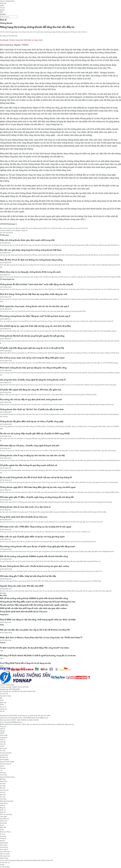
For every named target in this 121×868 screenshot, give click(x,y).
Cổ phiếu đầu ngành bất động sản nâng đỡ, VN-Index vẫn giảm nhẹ (31, 390)
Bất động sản (4, 757)
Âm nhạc (3, 797)
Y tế (1, 770)
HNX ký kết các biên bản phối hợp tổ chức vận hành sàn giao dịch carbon (33, 608)
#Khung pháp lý (38, 228)
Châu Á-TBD (4, 735)
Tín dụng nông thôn (6, 753)
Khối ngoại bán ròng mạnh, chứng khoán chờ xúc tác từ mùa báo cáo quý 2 (34, 306)
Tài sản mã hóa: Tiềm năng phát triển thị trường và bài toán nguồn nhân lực (34, 605)
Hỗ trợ (2, 700)
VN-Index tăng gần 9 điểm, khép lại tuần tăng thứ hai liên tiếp (28, 576)
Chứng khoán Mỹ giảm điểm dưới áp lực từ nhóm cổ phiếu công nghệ (32, 421)
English (2, 5)
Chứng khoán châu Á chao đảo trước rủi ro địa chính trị (25, 507)
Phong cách (4, 781)
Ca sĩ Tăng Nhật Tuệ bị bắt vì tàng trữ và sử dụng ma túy (25, 663)
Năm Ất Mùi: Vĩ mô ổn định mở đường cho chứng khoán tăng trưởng (31, 260)
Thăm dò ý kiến (5, 854)
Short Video (37, 860)
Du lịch (2, 825)
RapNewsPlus (4, 843)
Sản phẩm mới (5, 819)
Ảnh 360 (50, 860)
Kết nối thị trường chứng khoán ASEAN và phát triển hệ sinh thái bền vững (34, 556)
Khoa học (3, 812)
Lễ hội (2, 830)
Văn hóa (3, 792)
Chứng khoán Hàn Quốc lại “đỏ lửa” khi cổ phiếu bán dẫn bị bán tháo (32, 409)
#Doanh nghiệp (20, 228)
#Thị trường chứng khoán (8, 228)
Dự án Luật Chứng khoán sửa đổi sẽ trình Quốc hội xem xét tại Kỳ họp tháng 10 (36, 477)
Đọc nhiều (3, 595)
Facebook (4, 40)
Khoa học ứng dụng (6, 814)
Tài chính (3, 751)
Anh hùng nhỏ (4, 790)
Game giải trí (4, 849)
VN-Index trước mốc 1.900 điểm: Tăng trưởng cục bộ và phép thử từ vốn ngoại (36, 527)
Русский (3, 14)
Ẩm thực (3, 788)
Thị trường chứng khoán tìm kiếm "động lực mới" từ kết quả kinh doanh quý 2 (35, 316)
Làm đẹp (3, 786)
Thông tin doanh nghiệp (7, 762)
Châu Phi (3, 744)
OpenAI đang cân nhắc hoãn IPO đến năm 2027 (22, 586)
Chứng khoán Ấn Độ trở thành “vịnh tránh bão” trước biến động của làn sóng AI (37, 284)
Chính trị (2, 729)
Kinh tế (3, 20)
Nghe (2, 651)
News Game (4, 845)
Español (2, 10)
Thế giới (2, 731)
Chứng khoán (6, 23)
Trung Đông (3, 737)
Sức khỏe (3, 783)
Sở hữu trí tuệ (4, 694)
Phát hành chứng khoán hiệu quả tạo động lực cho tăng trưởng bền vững (33, 368)
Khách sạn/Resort (5, 832)
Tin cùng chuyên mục (7, 279)
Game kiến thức (5, 851)
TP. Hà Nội (84, 228)
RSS (1, 698)
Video (2, 625)
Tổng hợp (44, 860)
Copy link (38, 40)
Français (2, 8)
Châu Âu (3, 740)
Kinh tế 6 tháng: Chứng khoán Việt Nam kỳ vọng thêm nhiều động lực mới (34, 294)
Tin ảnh (2, 860)
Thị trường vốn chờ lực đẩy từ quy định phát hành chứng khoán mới (31, 399)
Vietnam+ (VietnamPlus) (7, 1)
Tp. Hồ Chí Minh (5, 867)
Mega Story (20, 860)
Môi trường (3, 823)
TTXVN (2, 705)
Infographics (4, 614)
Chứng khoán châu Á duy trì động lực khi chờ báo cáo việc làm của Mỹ (32, 455)
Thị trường (3, 836)
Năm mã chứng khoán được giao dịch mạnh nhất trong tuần (27, 240)
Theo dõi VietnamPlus (6, 233)
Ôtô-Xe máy (4, 821)
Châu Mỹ (3, 742)
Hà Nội (2, 865)
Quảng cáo (3, 709)
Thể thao (3, 805)
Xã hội (2, 766)
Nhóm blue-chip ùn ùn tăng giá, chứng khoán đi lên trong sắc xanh (30, 272)
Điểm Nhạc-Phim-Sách (7, 801)
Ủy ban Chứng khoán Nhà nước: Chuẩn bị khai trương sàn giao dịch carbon (35, 566)
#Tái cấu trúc (29, 228)
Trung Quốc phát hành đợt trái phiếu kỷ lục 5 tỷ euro (24, 517)
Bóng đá (3, 808)
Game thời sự (4, 847)
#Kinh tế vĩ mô (48, 228)
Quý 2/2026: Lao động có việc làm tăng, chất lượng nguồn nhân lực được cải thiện (38, 620)
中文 (1, 12)
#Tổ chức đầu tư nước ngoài (61, 228)
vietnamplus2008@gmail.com (13, 722)
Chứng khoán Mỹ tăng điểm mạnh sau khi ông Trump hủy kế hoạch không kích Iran (38, 602)
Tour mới (3, 834)
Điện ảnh (3, 794)
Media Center (4, 858)
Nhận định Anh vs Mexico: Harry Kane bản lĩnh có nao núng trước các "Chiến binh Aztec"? (41, 637)
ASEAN (2, 733)
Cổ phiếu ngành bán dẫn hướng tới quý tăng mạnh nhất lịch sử (29, 465)
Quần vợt (3, 810)
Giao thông (3, 775)
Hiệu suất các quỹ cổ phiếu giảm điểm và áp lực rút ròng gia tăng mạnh (32, 537)
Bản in (30, 40)
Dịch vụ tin (3, 707)
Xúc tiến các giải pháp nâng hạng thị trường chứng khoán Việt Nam (31, 250)
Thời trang (3, 799)
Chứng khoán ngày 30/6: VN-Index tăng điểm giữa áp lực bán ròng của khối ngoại (38, 487)
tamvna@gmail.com (42, 718)
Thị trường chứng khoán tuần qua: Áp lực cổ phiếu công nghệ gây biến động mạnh (38, 546)
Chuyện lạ (3, 838)
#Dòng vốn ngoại (76, 228)
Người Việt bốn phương (7, 777)
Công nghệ (3, 816)
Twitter (12, 40)
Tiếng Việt (3, 3)
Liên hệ (2, 711)
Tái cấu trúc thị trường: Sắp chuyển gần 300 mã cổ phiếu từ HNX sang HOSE (35, 433)
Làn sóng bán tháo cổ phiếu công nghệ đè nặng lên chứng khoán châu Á (33, 380)
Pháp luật (3, 773)
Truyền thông (4, 803)
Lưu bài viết (22, 40)
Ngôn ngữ (3, 702)
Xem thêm (3, 593)
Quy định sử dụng (5, 696)
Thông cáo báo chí (6, 764)
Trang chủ (3, 726)
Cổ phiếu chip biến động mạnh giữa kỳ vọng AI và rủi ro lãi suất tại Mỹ (32, 348)
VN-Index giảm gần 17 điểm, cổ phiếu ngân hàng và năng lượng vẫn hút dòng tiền (37, 497)
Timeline (26, 860)
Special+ (3, 841)
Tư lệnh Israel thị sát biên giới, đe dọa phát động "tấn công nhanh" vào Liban (35, 648)
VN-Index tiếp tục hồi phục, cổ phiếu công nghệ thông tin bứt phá (30, 445)
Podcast (3, 643)
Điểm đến (3, 827)
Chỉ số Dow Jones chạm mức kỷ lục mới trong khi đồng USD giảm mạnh (32, 358)
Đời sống (3, 779)
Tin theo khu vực (5, 862)
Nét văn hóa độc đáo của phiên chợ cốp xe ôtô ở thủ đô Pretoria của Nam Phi (35, 630)
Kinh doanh (3, 748)
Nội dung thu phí (5, 856)
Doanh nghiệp (4, 759)
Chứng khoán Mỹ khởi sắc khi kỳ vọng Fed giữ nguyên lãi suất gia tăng (32, 336)
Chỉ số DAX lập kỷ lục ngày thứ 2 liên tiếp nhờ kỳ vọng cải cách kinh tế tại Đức (36, 326)
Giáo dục (3, 768)
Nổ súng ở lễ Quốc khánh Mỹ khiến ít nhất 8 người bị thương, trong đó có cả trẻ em (38, 655)
